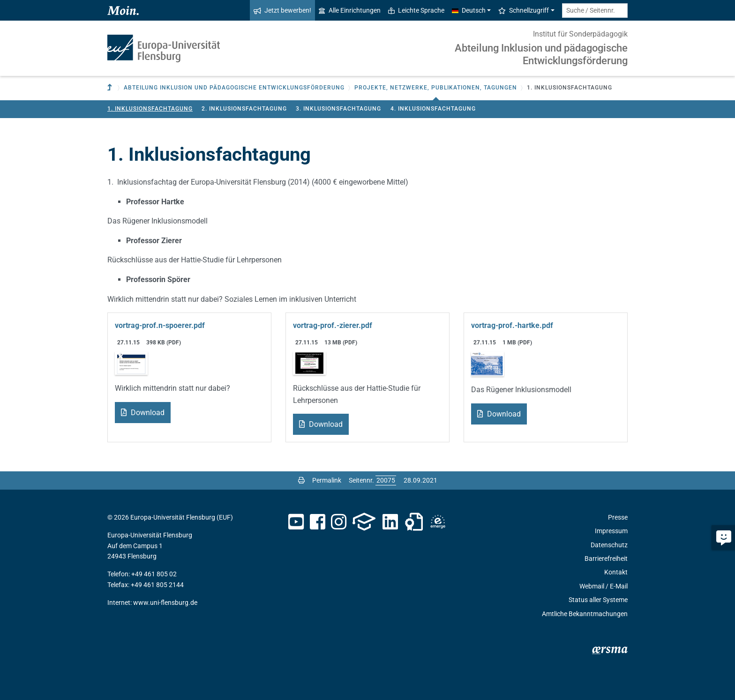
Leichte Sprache (416, 10)
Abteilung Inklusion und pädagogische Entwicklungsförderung (541, 54)
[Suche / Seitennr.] (595, 11)
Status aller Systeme (598, 600)
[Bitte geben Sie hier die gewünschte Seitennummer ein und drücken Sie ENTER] (386, 480)
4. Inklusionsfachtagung (433, 109)
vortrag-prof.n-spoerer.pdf (160, 325)
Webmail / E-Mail (604, 586)
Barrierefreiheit (606, 559)
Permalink (327, 480)
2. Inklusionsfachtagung (244, 109)
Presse (618, 517)
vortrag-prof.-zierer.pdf (333, 325)
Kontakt (616, 572)
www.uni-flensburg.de (165, 603)
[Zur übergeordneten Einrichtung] (111, 88)
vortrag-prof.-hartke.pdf (512, 325)
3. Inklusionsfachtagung (338, 109)
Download (147, 413)
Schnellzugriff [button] (524, 10)
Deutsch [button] (469, 10)
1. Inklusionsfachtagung (150, 109)
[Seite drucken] (301, 480)
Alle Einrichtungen (350, 10)
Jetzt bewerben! (282, 10)
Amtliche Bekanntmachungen (585, 614)
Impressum (611, 531)
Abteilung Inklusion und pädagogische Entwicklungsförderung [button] (234, 88)
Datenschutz (609, 545)
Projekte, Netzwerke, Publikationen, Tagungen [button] (436, 88)
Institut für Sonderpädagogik (580, 34)
